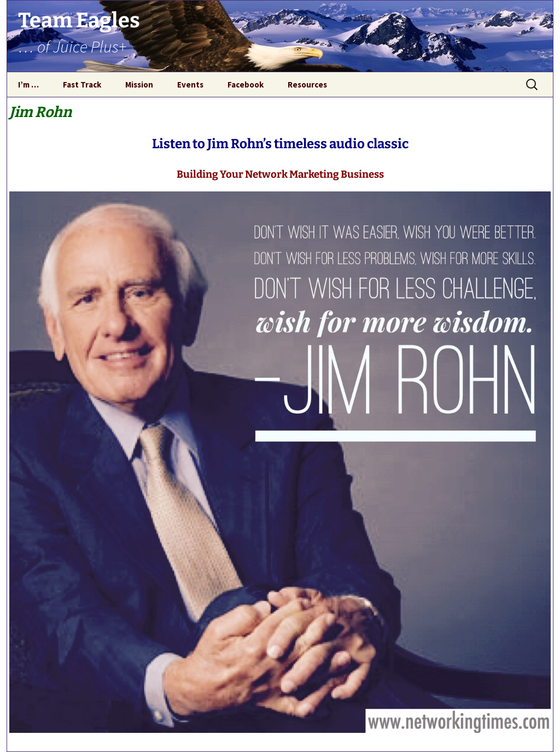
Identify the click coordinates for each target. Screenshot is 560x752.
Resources (307, 84)
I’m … (28, 84)
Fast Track (82, 84)
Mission (139, 84)
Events (190, 84)
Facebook (246, 84)
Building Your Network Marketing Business (280, 174)
